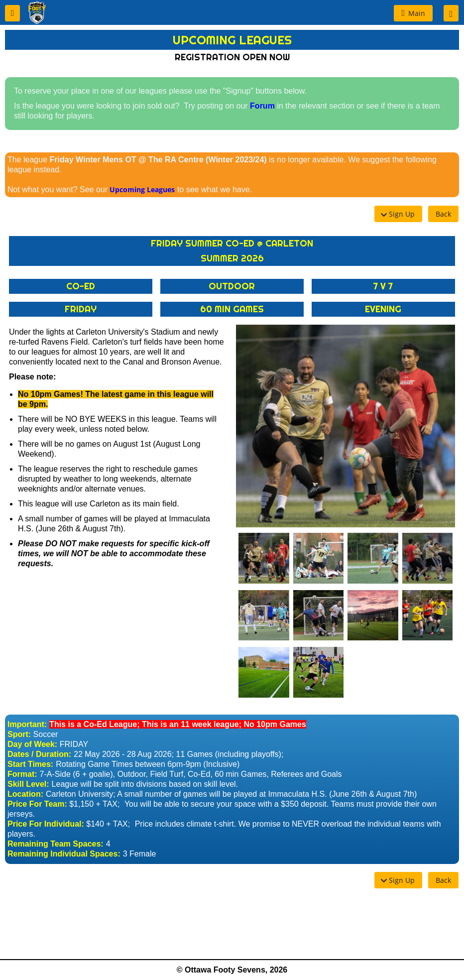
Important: (27, 724)
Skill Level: (28, 784)
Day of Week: (32, 744)
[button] (12, 13)
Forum (262, 106)
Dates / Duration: (39, 754)
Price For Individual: (46, 824)
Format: (22, 774)
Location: (25, 794)
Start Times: (30, 764)
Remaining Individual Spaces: (64, 854)
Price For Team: (37, 804)
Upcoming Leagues (142, 189)
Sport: (19, 734)
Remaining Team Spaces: (56, 844)
